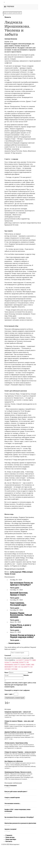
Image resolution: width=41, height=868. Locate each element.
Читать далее (15, 588)
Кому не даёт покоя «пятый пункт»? (16, 792)
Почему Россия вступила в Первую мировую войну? (23, 636)
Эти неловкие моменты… (13, 803)
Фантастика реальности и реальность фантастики (20, 823)
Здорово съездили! (11, 829)
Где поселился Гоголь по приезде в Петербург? (21, 584)
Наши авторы (10, 837)
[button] (10, 7)
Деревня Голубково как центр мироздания (18, 732)
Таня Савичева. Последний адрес (18, 604)
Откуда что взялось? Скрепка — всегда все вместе (20, 752)
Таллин (7, 574)
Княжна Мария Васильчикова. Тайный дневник (21, 615)
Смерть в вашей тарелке (12, 798)
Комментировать (14, 643)
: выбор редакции (15, 572)
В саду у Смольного (11, 786)
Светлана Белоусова (11, 39)
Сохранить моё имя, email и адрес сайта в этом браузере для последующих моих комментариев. (20, 685)
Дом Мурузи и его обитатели (14, 761)
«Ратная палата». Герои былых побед (16, 743)
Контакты (9, 841)
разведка (30, 572)
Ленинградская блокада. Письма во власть (18, 772)
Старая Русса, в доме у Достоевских (21, 626)
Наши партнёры (11, 839)
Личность (8, 17)
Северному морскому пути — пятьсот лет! (18, 712)
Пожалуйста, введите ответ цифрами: (17, 690)
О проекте (9, 835)
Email (30, 672)
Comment (8, 655)
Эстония (13, 574)
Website (26, 675)
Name (7, 672)
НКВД (24, 572)
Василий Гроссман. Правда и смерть (19, 594)
